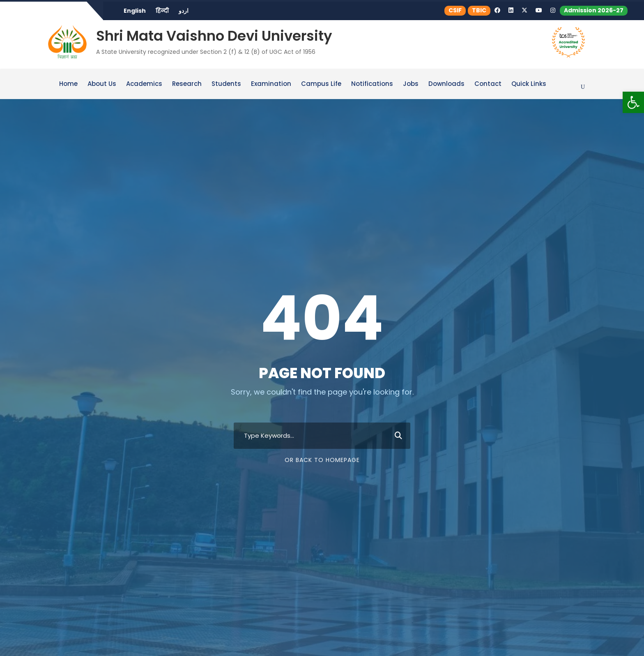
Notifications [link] (372, 84)
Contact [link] (488, 84)
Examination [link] (271, 84)
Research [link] (187, 84)
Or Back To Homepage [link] (322, 460)
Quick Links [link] (529, 84)
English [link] (135, 11)
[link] (633, 102)
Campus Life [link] (321, 84)
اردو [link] (184, 11)
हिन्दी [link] (162, 11)
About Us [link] (102, 84)
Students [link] (226, 84)
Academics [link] (144, 84)
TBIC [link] (480, 10)
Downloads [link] (446, 84)
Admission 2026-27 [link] (594, 10)
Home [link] (68, 84)
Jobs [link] (411, 84)
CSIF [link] (456, 10)
